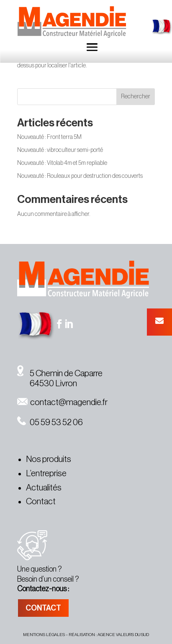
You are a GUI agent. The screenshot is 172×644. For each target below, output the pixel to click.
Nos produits (49, 459)
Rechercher (136, 97)
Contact (41, 502)
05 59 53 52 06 (50, 422)
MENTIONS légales (44, 635)
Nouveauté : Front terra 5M (49, 137)
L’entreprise (46, 473)
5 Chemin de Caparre (60, 373)
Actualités (44, 488)
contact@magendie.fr (62, 402)
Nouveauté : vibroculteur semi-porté (60, 150)
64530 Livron (47, 384)
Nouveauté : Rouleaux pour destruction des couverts (80, 176)
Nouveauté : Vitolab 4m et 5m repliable (62, 163)
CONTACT (43, 608)
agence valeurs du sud (123, 635)
